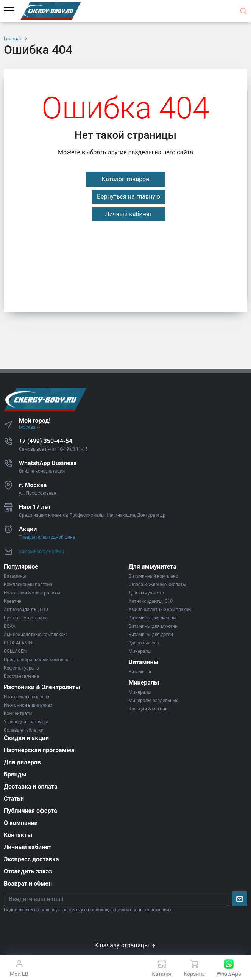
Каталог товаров (126, 179)
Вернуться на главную (129, 197)
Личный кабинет (129, 214)
